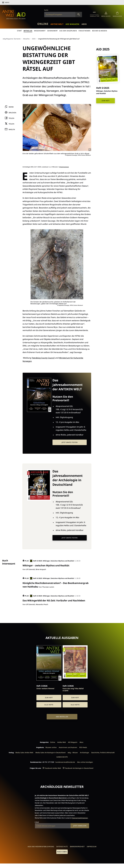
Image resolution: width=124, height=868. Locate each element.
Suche (46, 10)
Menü (7, 2)
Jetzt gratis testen (70, 442)
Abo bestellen (62, 716)
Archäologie (85, 752)
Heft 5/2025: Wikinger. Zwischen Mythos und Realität (53, 561)
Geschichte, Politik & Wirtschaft (103, 752)
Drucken (12, 113)
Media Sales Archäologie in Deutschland (50, 752)
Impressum (92, 846)
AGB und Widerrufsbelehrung (41, 846)
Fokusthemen (85, 31)
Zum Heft (106, 100)
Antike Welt (57, 24)
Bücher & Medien (100, 31)
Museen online (51, 747)
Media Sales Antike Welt (24, 752)
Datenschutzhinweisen (80, 818)
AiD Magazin (73, 24)
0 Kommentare (64, 167)
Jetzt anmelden (80, 826)
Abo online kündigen (85, 762)
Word (11, 107)
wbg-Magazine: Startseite (12, 39)
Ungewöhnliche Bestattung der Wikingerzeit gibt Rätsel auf (60, 39)
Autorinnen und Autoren (68, 747)
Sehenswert (52, 31)
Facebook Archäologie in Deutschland (79, 768)
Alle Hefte (49, 704)
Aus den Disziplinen (68, 31)
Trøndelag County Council (43, 358)
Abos (85, 24)
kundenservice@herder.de (65, 762)
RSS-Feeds (83, 747)
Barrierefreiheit (77, 846)
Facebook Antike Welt (53, 768)
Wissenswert (40, 31)
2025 (34, 39)
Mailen (12, 130)
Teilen (11, 118)
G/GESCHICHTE (62, 757)
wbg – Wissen (73, 752)
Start (19, 31)
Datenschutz (62, 846)
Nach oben (62, 852)
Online (42, 24)
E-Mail (37, 822)
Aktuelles (28, 31)
